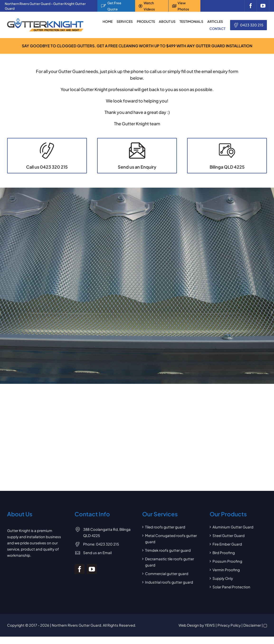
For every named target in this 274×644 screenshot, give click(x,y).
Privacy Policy (229, 632)
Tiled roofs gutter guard (165, 534)
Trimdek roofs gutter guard (168, 558)
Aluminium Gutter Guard (233, 534)
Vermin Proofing (226, 577)
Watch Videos (149, 6)
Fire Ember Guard (227, 551)
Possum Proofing (227, 568)
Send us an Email (97, 560)
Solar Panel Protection (231, 594)
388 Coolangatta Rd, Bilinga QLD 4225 (107, 540)
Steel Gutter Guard (229, 543)
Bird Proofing (224, 560)
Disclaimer (252, 632)
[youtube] (263, 6)
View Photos (183, 6)
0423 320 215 (252, 25)
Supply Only (223, 586)
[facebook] (250, 6)
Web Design (189, 632)
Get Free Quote (114, 6)
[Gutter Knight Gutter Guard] (45, 20)
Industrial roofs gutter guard (169, 589)
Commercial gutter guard (167, 581)
